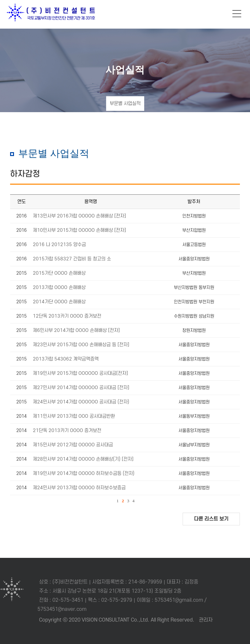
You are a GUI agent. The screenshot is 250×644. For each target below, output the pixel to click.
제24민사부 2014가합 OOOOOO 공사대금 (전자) (81, 402)
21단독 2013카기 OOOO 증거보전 (67, 431)
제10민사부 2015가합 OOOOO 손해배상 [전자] (79, 230)
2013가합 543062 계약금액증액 (66, 359)
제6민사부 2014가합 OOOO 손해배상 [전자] (76, 330)
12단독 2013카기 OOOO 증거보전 (67, 316)
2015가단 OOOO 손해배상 (59, 273)
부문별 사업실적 (125, 104)
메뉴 (237, 14)
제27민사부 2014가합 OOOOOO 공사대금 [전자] (81, 388)
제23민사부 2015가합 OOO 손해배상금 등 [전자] (81, 345)
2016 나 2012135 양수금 (59, 245)
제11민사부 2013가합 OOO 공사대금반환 (74, 416)
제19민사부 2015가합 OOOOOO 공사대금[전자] (80, 373)
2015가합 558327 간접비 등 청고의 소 (72, 259)
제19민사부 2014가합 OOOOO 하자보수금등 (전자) (84, 473)
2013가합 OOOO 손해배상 (59, 288)
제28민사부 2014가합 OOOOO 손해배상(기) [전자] (83, 459)
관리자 (206, 620)
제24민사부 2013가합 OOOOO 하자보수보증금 (79, 488)
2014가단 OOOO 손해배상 (59, 302)
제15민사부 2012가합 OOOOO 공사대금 (73, 445)
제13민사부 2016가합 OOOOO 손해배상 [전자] (79, 216)
